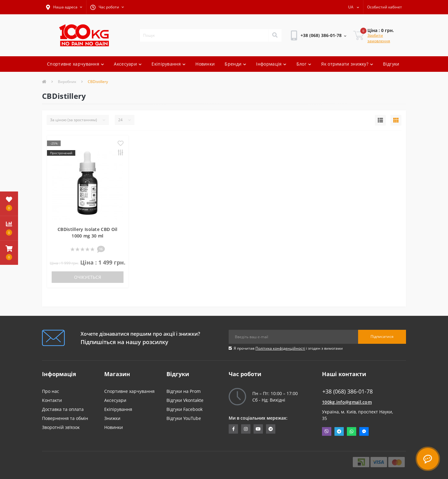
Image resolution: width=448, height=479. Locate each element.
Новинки (205, 64)
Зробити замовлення (379, 38)
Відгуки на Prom (184, 391)
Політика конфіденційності (280, 348)
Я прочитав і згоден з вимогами (288, 348)
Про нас (51, 391)
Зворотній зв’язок (61, 427)
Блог (304, 64)
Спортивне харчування (75, 64)
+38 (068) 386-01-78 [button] (348, 391)
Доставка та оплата (63, 409)
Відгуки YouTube (184, 418)
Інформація (271, 64)
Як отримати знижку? (347, 64)
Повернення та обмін (65, 418)
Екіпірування (168, 64)
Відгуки (391, 64)
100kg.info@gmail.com (347, 402)
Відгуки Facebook (184, 409)
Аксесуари (128, 64)
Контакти (52, 400)
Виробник (67, 82)
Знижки (112, 418)
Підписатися (382, 336)
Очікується (88, 277)
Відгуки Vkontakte (185, 400)
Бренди (235, 64)
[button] (64, 7)
